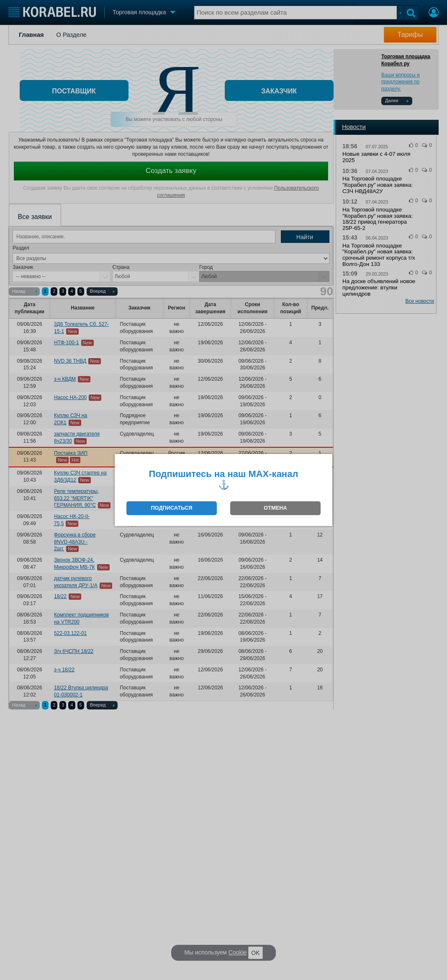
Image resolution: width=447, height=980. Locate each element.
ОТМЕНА (275, 508)
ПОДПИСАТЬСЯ (171, 508)
